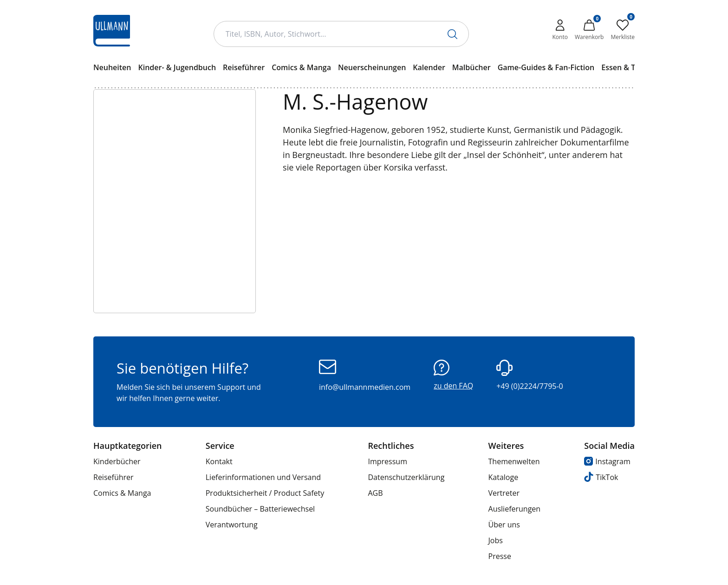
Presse (500, 556)
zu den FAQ (453, 375)
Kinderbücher (117, 461)
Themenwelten (514, 461)
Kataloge (504, 477)
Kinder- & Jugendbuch (177, 67)
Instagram (607, 461)
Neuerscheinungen (372, 67)
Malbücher (471, 67)
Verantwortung (232, 525)
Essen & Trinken (630, 67)
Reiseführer (244, 67)
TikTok (601, 477)
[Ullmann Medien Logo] (112, 31)
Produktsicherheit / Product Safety (265, 493)
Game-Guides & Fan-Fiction (546, 67)
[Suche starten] (452, 34)
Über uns (504, 525)
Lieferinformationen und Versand (263, 477)
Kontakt (219, 461)
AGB (375, 493)
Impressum (387, 461)
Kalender (429, 67)
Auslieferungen (515, 509)
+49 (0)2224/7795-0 (530, 375)
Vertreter (504, 493)
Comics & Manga (301, 67)
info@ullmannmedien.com (365, 376)
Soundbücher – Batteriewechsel (260, 509)
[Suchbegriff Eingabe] (341, 34)
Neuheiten (112, 67)
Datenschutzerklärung (406, 477)
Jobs (496, 540)
